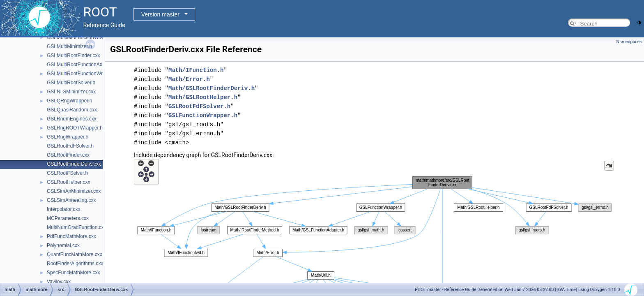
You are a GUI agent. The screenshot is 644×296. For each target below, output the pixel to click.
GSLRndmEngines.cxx (72, 119)
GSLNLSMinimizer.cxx (71, 92)
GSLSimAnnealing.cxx (71, 200)
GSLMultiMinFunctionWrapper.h (82, 37)
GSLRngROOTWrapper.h (75, 128)
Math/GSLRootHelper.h (203, 97)
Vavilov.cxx (59, 282)
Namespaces (629, 42)
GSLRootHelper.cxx (68, 182)
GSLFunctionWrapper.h (203, 115)
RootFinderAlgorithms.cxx (75, 264)
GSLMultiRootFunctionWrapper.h (83, 74)
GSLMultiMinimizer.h (69, 46)
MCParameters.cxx (68, 218)
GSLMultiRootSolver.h (71, 83)
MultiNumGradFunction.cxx (77, 227)
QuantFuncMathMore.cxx (75, 254)
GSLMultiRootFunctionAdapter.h (82, 65)
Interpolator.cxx (63, 209)
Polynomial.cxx (63, 245)
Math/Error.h (189, 79)
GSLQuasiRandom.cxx (72, 110)
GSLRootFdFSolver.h (70, 146)
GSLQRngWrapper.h (70, 101)
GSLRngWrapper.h (68, 137)
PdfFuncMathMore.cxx (71, 236)
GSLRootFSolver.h (67, 173)
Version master (160, 14)
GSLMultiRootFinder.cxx (73, 55)
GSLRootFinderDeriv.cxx (74, 164)
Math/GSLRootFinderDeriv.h (212, 88)
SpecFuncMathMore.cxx (73, 273)
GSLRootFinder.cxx (68, 155)
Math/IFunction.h (196, 70)
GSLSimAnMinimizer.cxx (74, 191)
